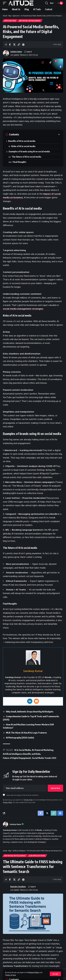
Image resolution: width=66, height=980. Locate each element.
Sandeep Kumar (16, 52)
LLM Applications (37, 856)
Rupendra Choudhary (18, 887)
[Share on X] (14, 45)
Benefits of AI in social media (22, 141)
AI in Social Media (23, 750)
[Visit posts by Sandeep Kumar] (6, 824)
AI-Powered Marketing (43, 750)
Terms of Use (10, 975)
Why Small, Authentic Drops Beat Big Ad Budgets (30, 712)
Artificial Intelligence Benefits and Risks (22, 754)
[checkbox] (4, 795)
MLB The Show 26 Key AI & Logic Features (26, 733)
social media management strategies (23, 309)
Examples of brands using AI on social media (29, 151)
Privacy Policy (34, 972)
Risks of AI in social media (23, 146)
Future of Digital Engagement (17, 758)
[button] (55, 974)
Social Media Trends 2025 (44, 758)
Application (10, 21)
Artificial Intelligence (30, 21)
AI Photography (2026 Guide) (20, 738)
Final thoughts (19, 162)
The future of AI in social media (26, 157)
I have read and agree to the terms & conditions (22, 795)
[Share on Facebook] (10, 45)
